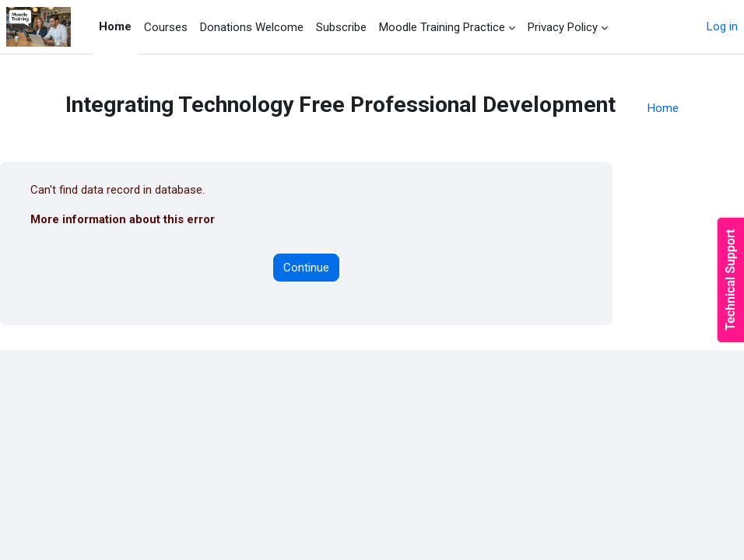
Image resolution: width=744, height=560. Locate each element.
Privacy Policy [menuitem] (563, 27)
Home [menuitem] (115, 26)
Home (663, 108)
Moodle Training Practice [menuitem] (442, 27)
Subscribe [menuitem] (341, 27)
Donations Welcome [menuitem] (252, 27)
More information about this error (123, 219)
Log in (722, 26)
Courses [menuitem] (166, 27)
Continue (306, 268)
